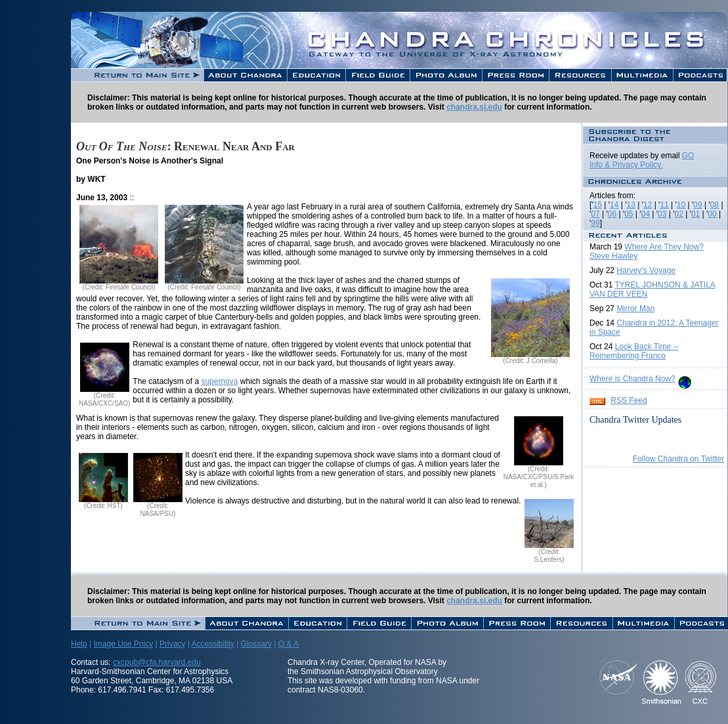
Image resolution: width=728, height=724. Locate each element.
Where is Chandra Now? (632, 379)
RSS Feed (629, 400)
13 (631, 205)
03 (662, 214)
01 (696, 214)
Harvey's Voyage (646, 270)
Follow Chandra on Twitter (678, 459)
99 (595, 223)
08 (715, 205)
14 (614, 205)
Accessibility (212, 644)
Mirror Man (635, 309)
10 (681, 205)
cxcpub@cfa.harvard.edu (157, 662)
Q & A (289, 644)
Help (79, 644)
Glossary (256, 644)
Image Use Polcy (123, 644)
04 (646, 214)
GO (688, 156)
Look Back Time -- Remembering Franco (634, 351)
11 (664, 205)
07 (595, 214)
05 (629, 214)
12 (648, 205)
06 (612, 214)
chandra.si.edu (474, 107)
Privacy (172, 644)
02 (678, 214)
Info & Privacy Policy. (626, 165)
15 (598, 205)
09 (697, 205)
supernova (219, 381)
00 (712, 214)
